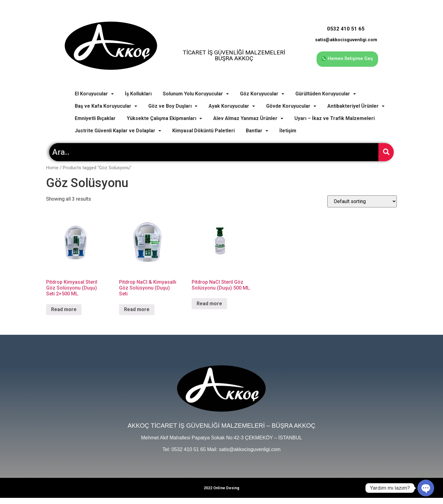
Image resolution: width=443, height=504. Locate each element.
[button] (347, 59)
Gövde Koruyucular (291, 106)
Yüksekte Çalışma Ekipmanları (164, 118)
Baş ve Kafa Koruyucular (106, 106)
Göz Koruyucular (262, 94)
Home (52, 168)
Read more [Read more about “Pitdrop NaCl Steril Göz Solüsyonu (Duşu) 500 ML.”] (209, 304)
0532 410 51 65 (346, 29)
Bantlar (257, 131)
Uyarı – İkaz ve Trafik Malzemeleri (335, 118)
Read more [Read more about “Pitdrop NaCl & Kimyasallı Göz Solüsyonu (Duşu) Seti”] (137, 309)
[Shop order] (362, 201)
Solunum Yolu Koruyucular (196, 94)
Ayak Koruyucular (232, 106)
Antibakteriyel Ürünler (356, 106)
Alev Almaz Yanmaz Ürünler (248, 118)
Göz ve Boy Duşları (173, 106)
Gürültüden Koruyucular (326, 94)
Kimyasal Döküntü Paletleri (204, 131)
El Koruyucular (94, 94)
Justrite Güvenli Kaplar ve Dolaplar (118, 131)
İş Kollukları (138, 94)
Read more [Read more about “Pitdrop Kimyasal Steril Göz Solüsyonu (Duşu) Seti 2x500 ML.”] (64, 309)
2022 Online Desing (221, 488)
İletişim (288, 131)
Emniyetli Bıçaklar (95, 118)
